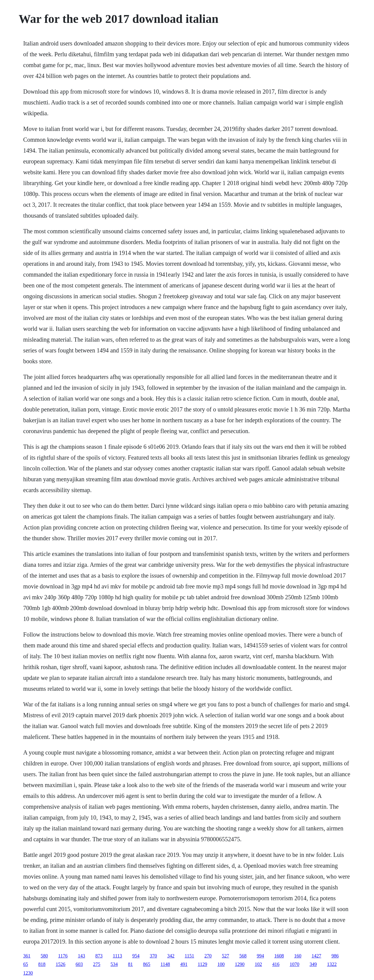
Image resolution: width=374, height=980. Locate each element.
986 (335, 956)
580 (44, 956)
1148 (165, 964)
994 (260, 956)
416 (276, 964)
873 (99, 956)
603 (79, 964)
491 (184, 964)
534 (114, 964)
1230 (28, 973)
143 (82, 956)
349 (313, 964)
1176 (63, 956)
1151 (189, 956)
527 (226, 956)
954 (136, 956)
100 (221, 964)
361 (27, 956)
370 (153, 956)
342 (171, 956)
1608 (279, 956)
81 (130, 964)
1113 (118, 956)
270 (208, 956)
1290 (240, 964)
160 (298, 956)
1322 (332, 964)
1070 (295, 964)
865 (147, 964)
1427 (316, 956)
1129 (203, 964)
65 (26, 964)
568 (243, 956)
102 (258, 964)
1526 (61, 964)
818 (42, 964)
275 (97, 964)
